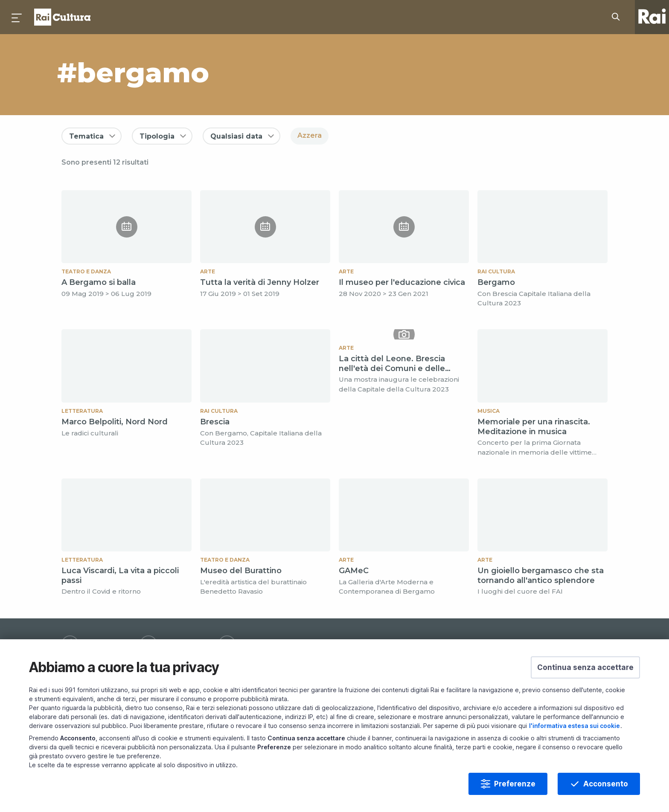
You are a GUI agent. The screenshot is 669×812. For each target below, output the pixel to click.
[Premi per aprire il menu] (17, 17)
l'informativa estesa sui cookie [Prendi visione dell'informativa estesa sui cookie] (574, 726)
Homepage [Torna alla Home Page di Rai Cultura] (62, 17)
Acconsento (606, 784)
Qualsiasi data (236, 136)
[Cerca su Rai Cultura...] (618, 17)
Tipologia (157, 136)
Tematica (86, 136)
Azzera (310, 135)
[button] (585, 667)
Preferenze (515, 784)
